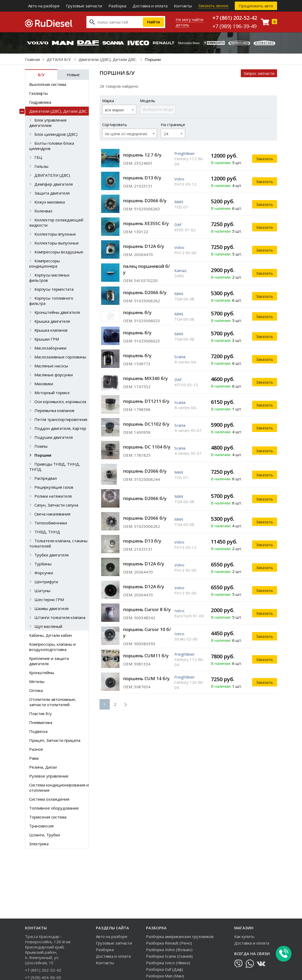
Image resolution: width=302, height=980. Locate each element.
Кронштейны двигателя (57, 312)
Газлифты (38, 93)
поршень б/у (137, 312)
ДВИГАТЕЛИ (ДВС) (52, 175)
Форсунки (44, 573)
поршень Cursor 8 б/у (147, 609)
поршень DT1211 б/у (146, 401)
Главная (32, 59)
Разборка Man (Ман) (165, 976)
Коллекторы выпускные (57, 243)
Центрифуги (46, 582)
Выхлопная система (48, 84)
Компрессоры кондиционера (45, 263)
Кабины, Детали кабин (51, 635)
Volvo (179, 179)
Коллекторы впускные (55, 234)
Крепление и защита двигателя (49, 661)
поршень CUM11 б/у (146, 656)
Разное (36, 749)
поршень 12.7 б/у (142, 155)
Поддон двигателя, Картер (60, 428)
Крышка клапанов (51, 330)
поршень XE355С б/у (146, 223)
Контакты (183, 6)
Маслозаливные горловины (60, 357)
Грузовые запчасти (84, 6)
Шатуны (42, 591)
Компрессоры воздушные (59, 252)
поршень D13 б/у (142, 178)
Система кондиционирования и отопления (59, 788)
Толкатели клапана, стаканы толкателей (58, 543)
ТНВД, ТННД (47, 532)
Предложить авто (256, 6)
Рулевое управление (49, 776)
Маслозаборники (50, 348)
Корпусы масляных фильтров (49, 278)
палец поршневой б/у (147, 269)
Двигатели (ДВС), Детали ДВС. (108, 59)
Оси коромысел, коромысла (60, 402)
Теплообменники (51, 523)
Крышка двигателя (52, 321)
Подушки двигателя (54, 437)
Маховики (44, 384)
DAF (178, 225)
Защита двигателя (52, 193)
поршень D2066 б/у (145, 200)
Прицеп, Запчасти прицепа (55, 740)
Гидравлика (40, 102)
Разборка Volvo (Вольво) (169, 950)
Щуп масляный (48, 626)
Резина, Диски (43, 767)
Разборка (117, 6)
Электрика (39, 844)
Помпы (41, 446)
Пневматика (41, 722)
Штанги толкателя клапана (60, 617)
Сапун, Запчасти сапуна (56, 505)
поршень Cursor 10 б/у (147, 632)
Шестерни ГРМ (49, 600)
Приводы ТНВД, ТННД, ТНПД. (55, 467)
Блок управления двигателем (48, 123)
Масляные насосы (51, 366)
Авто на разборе (44, 6)
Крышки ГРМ (47, 339)
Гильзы (41, 166)
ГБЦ (38, 157)
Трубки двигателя (51, 555)
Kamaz (181, 270)
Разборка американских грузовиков (180, 936)
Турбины (43, 564)
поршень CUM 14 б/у (146, 678)
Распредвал (46, 478)
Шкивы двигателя (51, 608)
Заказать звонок (214, 6)
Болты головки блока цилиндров (52, 146)
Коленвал (43, 211)
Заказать (265, 159)
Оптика (36, 690)
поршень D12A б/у (144, 246)
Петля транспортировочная (61, 419)
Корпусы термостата (54, 289)
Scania (180, 357)
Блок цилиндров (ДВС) (56, 134)
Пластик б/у (40, 713)
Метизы (37, 681)
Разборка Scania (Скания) (169, 956)
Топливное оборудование (54, 808)
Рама (34, 758)
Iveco (179, 611)
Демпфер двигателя (54, 184)
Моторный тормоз (52, 393)
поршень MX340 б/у (145, 378)
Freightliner (185, 153)
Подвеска (38, 731)
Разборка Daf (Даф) (165, 969)
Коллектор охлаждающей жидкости (56, 222)
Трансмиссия (41, 826)
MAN (179, 202)
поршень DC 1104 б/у (147, 447)
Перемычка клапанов (54, 410)
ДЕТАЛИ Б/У (59, 59)
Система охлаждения (49, 799)
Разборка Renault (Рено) (169, 943)
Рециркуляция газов (54, 487)
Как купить (244, 936)
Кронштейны (42, 673)
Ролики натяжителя (53, 496)
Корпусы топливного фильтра (51, 301)
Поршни (43, 455)
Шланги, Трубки (45, 835)
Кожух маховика (50, 202)
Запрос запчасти (259, 73)
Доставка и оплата (150, 6)
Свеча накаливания (52, 514)
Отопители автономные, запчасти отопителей (53, 702)
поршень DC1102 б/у (146, 424)
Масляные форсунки (54, 375)
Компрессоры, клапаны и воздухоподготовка (52, 647)
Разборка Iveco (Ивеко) (168, 963)
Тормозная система (48, 817)
